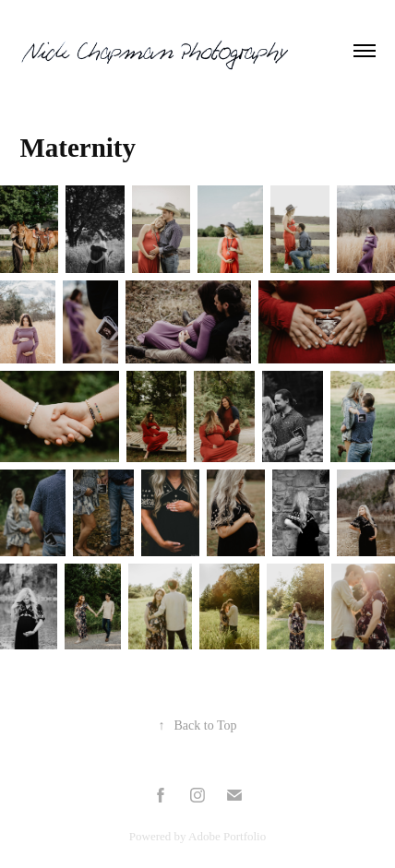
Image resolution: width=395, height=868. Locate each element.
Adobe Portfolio (227, 836)
